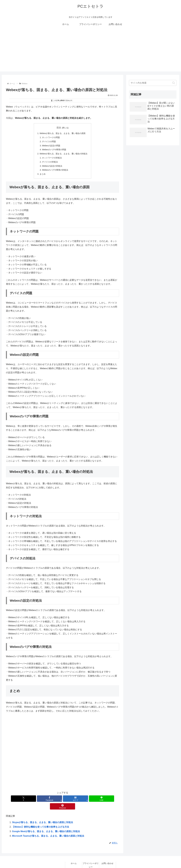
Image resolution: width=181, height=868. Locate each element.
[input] (153, 83)
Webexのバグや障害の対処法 (55, 170)
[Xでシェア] (24, 799)
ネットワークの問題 (51, 137)
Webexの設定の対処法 (52, 166)
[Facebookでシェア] (44, 799)
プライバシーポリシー (91, 857)
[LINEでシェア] (81, 799)
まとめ (43, 174)
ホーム (74, 856)
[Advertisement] (90, 52)
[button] (174, 83)
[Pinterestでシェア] (101, 799)
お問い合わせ (107, 856)
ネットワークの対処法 (52, 158)
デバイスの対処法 (50, 162)
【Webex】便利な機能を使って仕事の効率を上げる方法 (41, 819)
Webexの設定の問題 (51, 146)
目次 (59, 128)
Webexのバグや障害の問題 (54, 150)
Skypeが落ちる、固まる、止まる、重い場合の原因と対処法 (42, 815)
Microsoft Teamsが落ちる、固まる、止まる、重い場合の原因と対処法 (48, 828)
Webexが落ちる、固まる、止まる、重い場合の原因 (63, 133)
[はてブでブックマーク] (63, 799)
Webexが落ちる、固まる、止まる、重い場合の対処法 (64, 154)
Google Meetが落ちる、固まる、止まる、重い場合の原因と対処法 (46, 824)
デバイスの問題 (49, 142)
